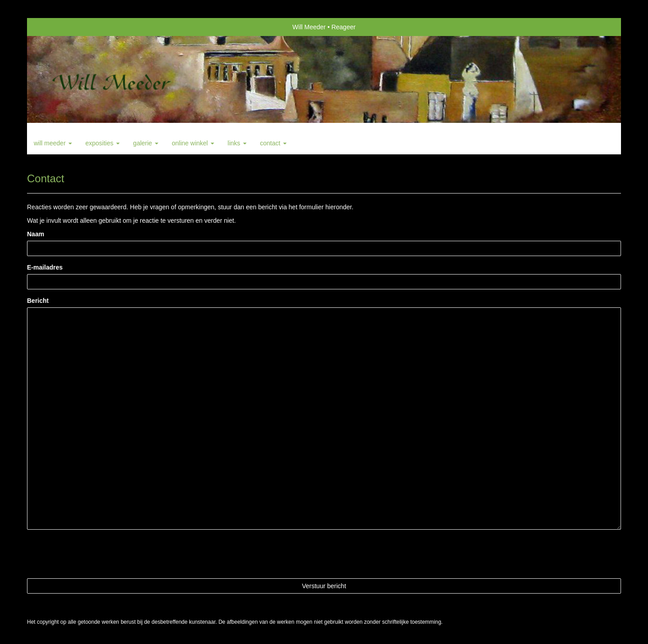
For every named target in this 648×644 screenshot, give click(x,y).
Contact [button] (273, 143)
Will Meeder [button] (53, 143)
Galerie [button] (146, 143)
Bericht (38, 301)
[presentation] (95, 554)
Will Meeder (309, 27)
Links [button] (237, 143)
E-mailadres (45, 267)
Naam (36, 234)
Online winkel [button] (193, 143)
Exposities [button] (103, 143)
